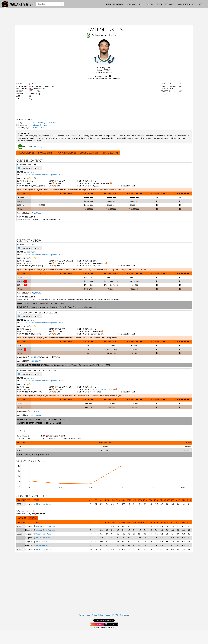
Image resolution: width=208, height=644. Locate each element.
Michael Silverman (40, 125)
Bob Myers (31, 252)
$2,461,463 (36, 357)
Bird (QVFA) (37, 147)
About (107, 615)
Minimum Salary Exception (104, 389)
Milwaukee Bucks (104, 35)
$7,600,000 (37, 213)
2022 (181, 84)
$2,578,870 (36, 411)
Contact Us (125, 615)
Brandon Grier (39, 127)
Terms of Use (84, 615)
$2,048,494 (37, 361)
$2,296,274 (37, 415)
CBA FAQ (115, 615)
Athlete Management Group (44, 122)
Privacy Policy (97, 615)
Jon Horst (31, 172)
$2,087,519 (37, 293)
